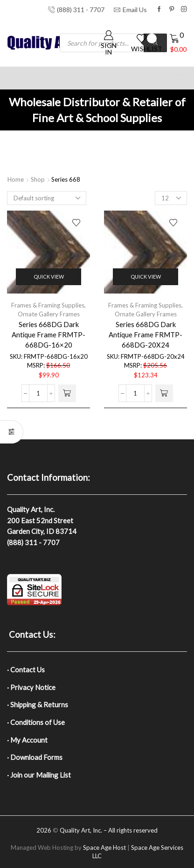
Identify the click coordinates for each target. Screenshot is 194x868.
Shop (38, 179)
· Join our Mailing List (39, 775)
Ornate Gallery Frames (49, 314)
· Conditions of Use (36, 722)
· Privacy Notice (31, 687)
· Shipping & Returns (38, 704)
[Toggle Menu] (182, 79)
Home (16, 179)
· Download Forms (35, 757)
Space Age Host (104, 847)
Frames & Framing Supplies (48, 305)
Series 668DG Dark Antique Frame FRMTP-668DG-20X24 (145, 335)
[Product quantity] (38, 393)
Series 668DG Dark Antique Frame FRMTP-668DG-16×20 (48, 335)
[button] (67, 393)
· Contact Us (26, 670)
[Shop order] (47, 198)
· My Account (27, 740)
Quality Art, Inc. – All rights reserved (109, 830)
